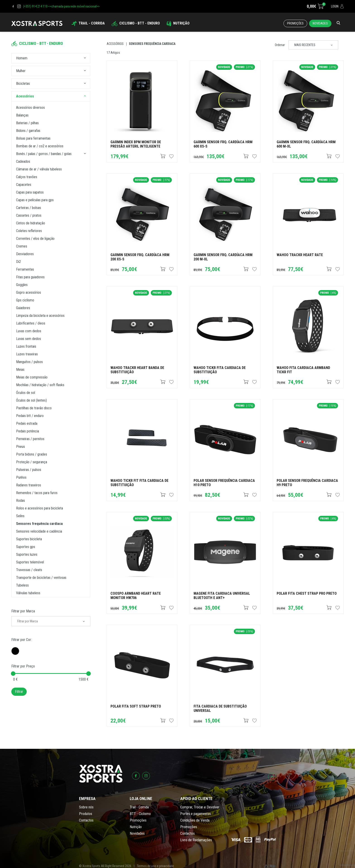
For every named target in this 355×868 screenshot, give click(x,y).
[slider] (13, 674)
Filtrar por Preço (23, 666)
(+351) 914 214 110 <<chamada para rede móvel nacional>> (61, 6)
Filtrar (19, 692)
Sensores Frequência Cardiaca (152, 44)
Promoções (295, 23)
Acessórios (115, 44)
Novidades (320, 23)
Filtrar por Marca (23, 611)
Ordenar (280, 45)
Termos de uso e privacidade (155, 866)
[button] (85, 58)
